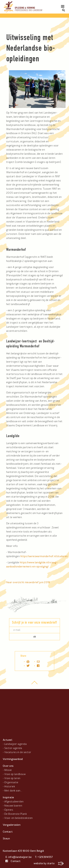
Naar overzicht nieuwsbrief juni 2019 (28, 582)
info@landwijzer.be (20, 857)
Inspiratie (8, 797)
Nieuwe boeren (13, 806)
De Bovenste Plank (16, 814)
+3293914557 (45, 857)
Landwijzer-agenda (15, 744)
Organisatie (11, 782)
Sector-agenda (13, 748)
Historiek (10, 786)
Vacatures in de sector (18, 752)
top (35, 684)
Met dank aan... (13, 791)
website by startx (49, 863)
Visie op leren (12, 778)
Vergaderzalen (12, 825)
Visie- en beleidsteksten (19, 818)
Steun (6, 839)
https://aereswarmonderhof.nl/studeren (44, 556)
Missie (8, 770)
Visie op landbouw (15, 774)
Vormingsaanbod (13, 759)
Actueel (7, 740)
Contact (8, 832)
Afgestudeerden (14, 802)
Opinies (9, 810)
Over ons (8, 766)
